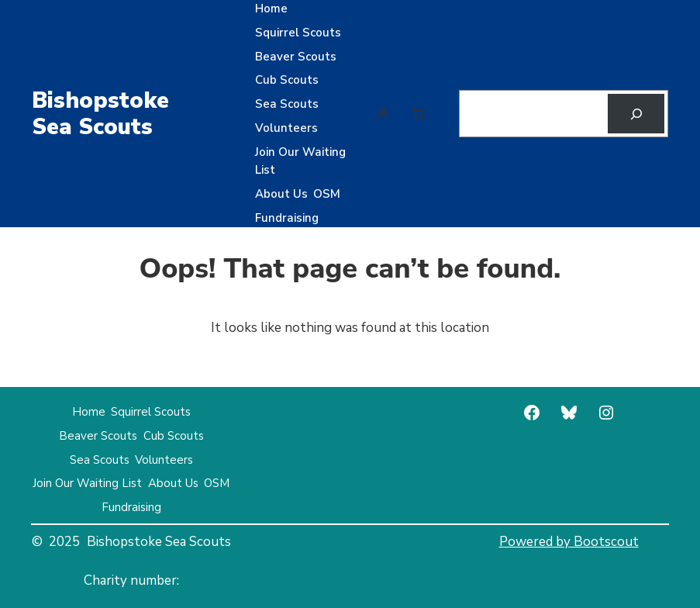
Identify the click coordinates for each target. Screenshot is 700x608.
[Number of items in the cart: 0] (419, 114)
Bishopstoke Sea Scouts (100, 113)
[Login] (383, 114)
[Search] (636, 114)
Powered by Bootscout (569, 542)
